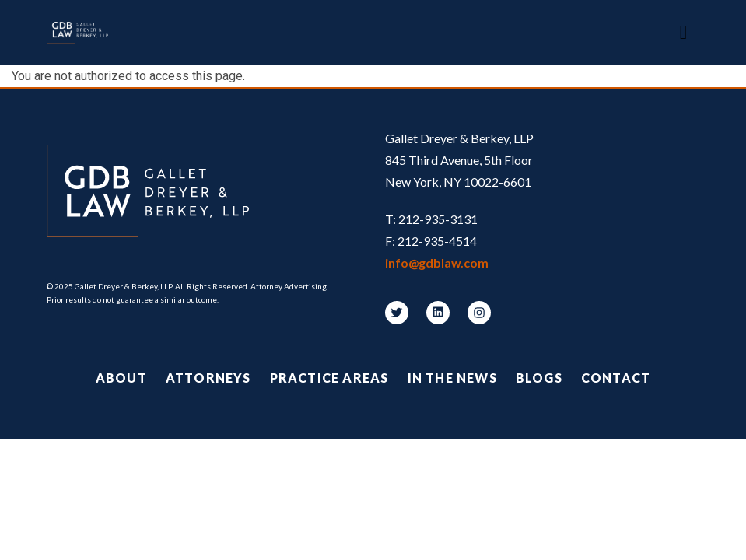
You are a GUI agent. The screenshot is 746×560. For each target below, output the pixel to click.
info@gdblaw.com (437, 262)
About (121, 378)
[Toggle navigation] (683, 32)
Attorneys (208, 378)
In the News (452, 378)
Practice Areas (329, 378)
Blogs (539, 378)
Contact (616, 378)
